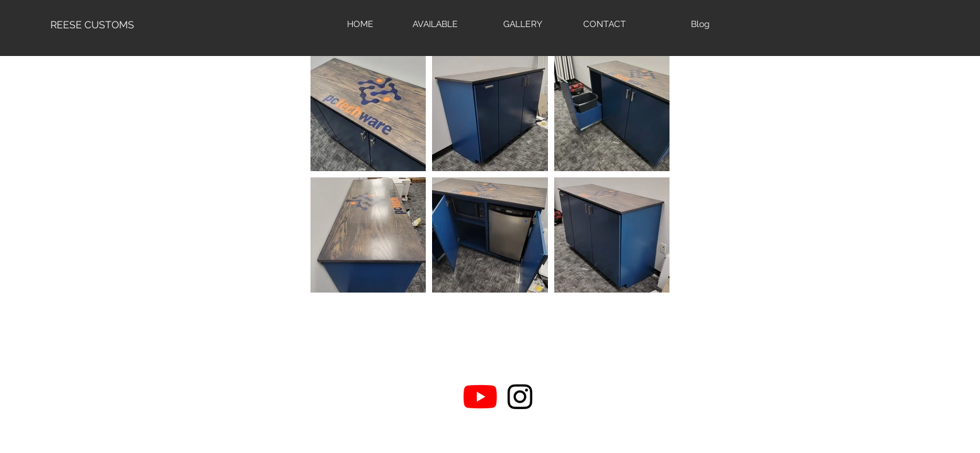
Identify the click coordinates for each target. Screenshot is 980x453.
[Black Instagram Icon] (520, 397)
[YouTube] (480, 397)
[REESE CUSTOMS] (92, 25)
